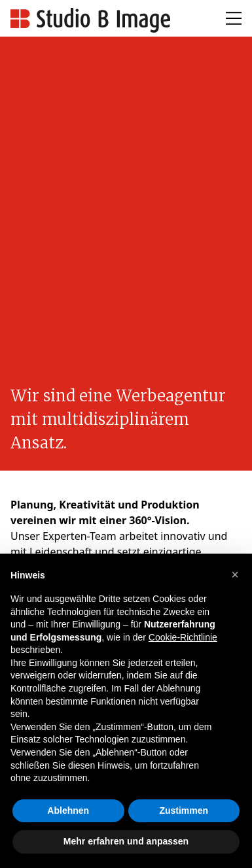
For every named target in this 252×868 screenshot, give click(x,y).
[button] (235, 575)
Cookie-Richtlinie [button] (183, 637)
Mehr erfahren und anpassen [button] (126, 841)
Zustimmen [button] (184, 810)
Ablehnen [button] (68, 810)
